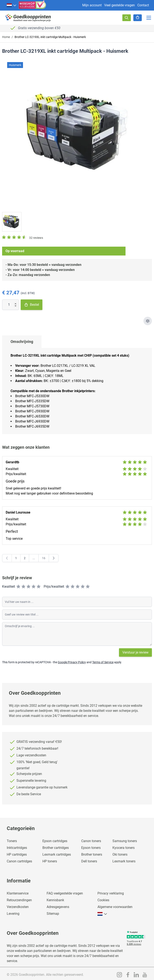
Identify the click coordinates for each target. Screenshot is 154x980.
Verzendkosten (18, 907)
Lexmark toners (124, 861)
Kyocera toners (124, 848)
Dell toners (89, 861)
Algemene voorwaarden (115, 907)
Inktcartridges (17, 848)
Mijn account (92, 5)
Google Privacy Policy (72, 662)
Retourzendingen (19, 900)
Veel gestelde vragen (120, 5)
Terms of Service (103, 662)
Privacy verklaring (111, 893)
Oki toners (120, 854)
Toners (12, 841)
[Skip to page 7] (34, 558)
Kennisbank (55, 900)
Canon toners (91, 841)
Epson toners (91, 848)
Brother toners (92, 854)
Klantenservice (18, 893)
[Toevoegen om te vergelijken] (148, 321)
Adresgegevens (58, 907)
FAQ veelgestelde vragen (65, 893)
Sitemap (53, 914)
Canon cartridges (19, 861)
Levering (13, 914)
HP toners (50, 861)
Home (6, 37)
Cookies (103, 900)
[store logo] (28, 18)
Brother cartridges (56, 848)
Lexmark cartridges (57, 854)
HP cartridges (17, 854)
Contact (143, 5)
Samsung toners (125, 841)
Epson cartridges (55, 841)
